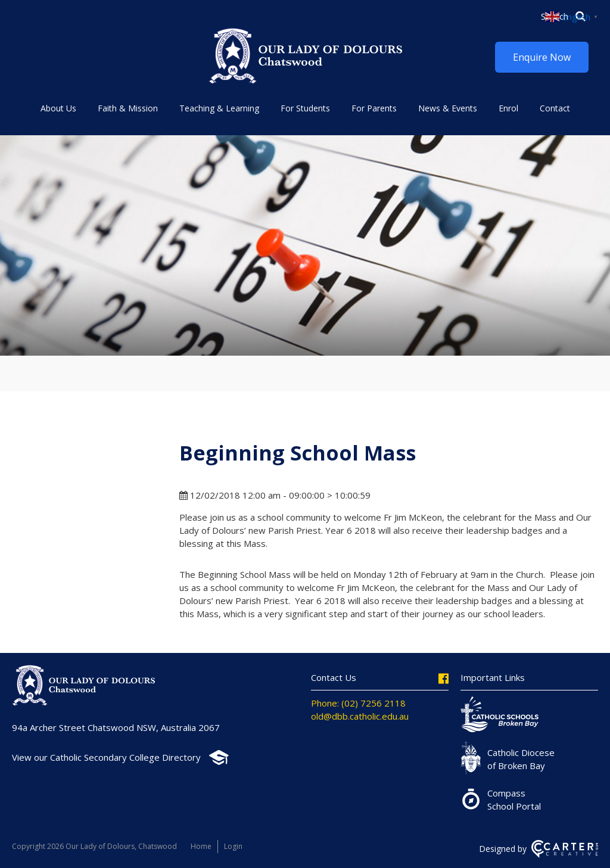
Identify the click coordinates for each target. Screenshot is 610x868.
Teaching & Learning (219, 108)
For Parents (374, 108)
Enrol (508, 108)
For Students (305, 108)
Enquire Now (542, 57)
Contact (555, 108)
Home (201, 846)
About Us (58, 108)
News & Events (448, 108)
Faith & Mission (128, 108)
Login (233, 846)
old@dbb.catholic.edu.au (360, 716)
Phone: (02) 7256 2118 (358, 703)
